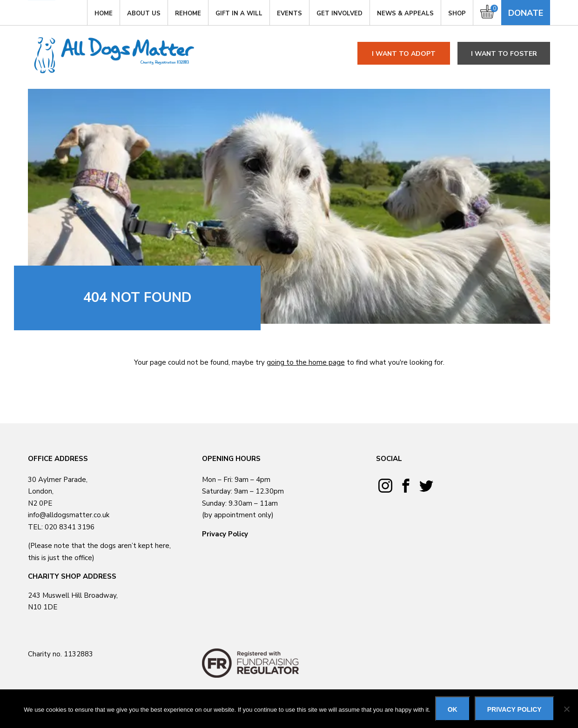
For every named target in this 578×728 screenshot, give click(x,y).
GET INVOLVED (339, 13)
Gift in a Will (239, 13)
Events (289, 13)
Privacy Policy (225, 534)
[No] (566, 709)
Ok (453, 709)
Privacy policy (514, 709)
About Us (144, 13)
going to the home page (306, 362)
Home (104, 13)
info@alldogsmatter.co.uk (69, 515)
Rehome (188, 13)
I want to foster (504, 54)
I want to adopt (404, 54)
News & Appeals (405, 13)
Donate (526, 13)
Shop (457, 13)
